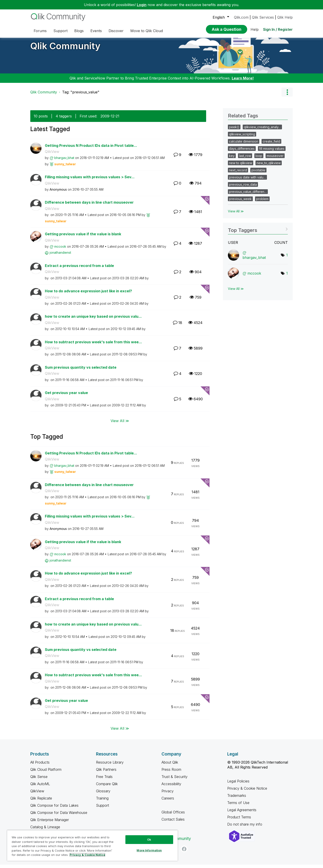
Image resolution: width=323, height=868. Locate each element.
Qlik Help (285, 17)
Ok (149, 839)
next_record (238, 173)
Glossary (103, 794)
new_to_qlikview (269, 166)
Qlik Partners (106, 773)
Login (142, 5)
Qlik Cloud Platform (46, 773)
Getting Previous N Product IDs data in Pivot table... (91, 149)
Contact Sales (173, 823)
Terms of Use (238, 806)
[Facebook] (184, 852)
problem (262, 202)
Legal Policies (238, 784)
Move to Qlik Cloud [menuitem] (147, 31)
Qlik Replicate (41, 802)
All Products (40, 766)
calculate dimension (244, 145)
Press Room (171, 773)
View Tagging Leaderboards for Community (258, 232)
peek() (234, 130)
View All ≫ (120, 424)
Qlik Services (263, 17)
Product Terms (239, 820)
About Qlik (170, 766)
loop (259, 159)
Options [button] (287, 95)
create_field (271, 145)
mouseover (275, 159)
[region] (92, 845)
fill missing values (272, 152)
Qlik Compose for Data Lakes (54, 809)
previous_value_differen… (248, 195)
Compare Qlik (107, 787)
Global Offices (173, 815)
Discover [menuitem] (116, 31)
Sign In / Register (278, 29)
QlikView (52, 155)
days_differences (242, 152)
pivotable (258, 173)
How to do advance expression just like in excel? (88, 294)
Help (255, 29)
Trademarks (237, 799)
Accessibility (171, 787)
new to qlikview (241, 166)
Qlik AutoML (40, 787)
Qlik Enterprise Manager (50, 823)
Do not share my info (245, 828)
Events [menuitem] (96, 31)
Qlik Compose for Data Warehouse (59, 816)
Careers (168, 802)
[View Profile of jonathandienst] (60, 256)
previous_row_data (243, 188)
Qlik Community (65, 49)
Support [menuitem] (60, 31)
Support (103, 809)
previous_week (240, 202)
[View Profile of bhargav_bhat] (64, 161)
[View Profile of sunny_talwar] (65, 167)
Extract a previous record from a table (79, 269)
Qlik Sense (39, 780)
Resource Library (110, 766)
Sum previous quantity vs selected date (81, 371)
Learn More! (243, 82)
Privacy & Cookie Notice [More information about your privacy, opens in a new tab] (87, 855)
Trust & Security (175, 780)
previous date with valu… (247, 181)
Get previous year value (66, 396)
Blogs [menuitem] (79, 31)
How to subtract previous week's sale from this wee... (93, 345)
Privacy (168, 794)
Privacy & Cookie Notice (247, 792)
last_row (245, 159)
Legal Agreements (242, 813)
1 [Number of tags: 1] (287, 258)
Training (102, 802)
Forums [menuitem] (40, 31)
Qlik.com (241, 17)
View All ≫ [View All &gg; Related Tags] (236, 215)
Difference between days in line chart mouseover (89, 206)
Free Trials (104, 780)
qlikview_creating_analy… (262, 130)
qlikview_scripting (242, 138)
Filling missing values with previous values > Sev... (90, 180)
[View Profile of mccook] (60, 250)
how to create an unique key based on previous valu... (93, 320)
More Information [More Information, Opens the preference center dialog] (149, 850)
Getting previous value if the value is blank (83, 237)
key (232, 159)
